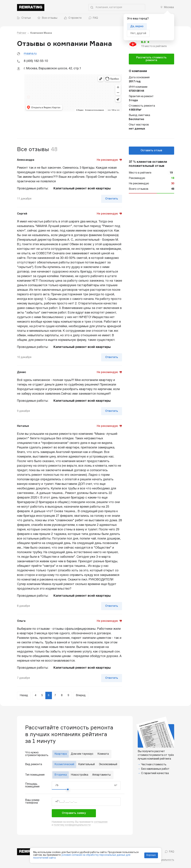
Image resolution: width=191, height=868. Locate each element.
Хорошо (151, 855)
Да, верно (137, 26)
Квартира (61, 754)
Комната (103, 754)
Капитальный (86, 764)
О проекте (73, 18)
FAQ (93, 18)
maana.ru (30, 54)
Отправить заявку (74, 813)
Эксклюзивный (108, 764)
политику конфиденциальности (72, 825)
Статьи (24, 18)
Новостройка (79, 775)
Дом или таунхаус (82, 754)
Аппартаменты (101, 775)
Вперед (81, 695)
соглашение (101, 822)
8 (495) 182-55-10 (36, 61)
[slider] (68, 789)
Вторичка (61, 775)
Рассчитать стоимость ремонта (151, 59)
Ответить (112, 199)
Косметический (64, 764)
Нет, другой (138, 33)
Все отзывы (47, 18)
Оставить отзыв (151, 151)
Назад (24, 695)
